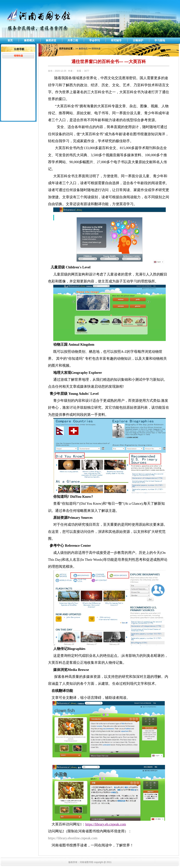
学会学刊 (94, 40)
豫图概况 (29, 40)
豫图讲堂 (51, 40)
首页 (10, 40)
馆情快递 (18, 56)
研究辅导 (116, 40)
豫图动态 (83, 49)
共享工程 (73, 40)
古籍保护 (138, 40)
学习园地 (160, 40)
